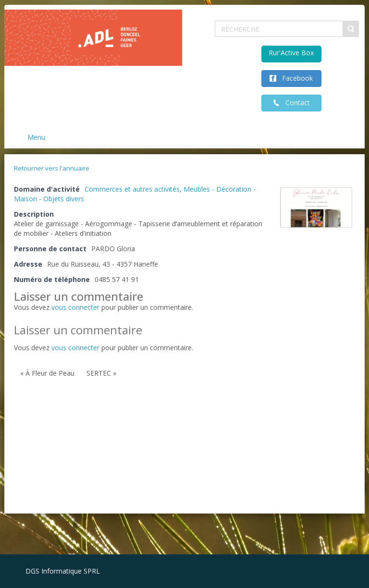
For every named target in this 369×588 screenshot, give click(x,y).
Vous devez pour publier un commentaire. (104, 348)
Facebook (295, 78)
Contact (295, 103)
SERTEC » (101, 373)
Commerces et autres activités (132, 189)
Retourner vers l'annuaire (52, 168)
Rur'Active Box (291, 53)
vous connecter (75, 307)
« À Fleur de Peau (47, 373)
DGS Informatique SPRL (63, 571)
